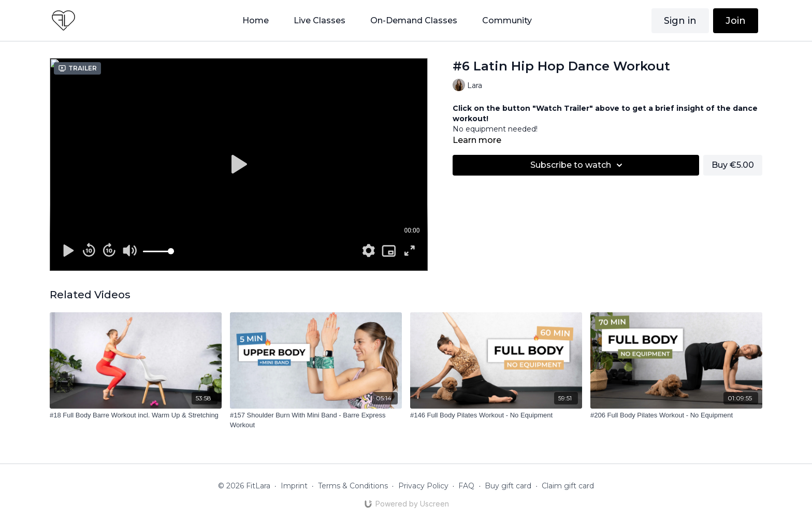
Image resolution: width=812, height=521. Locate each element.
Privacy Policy (423, 486)
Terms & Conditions (353, 486)
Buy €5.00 (733, 165)
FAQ (466, 486)
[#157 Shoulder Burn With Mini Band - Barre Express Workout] (316, 420)
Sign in (680, 21)
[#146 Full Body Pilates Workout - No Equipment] (496, 415)
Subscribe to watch (578, 165)
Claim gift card (568, 486)
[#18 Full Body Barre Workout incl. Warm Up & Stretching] (136, 415)
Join (736, 21)
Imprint (294, 486)
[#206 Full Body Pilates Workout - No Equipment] (676, 415)
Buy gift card (508, 486)
